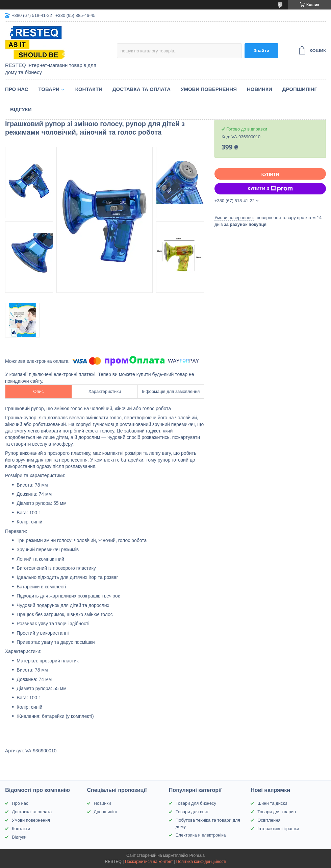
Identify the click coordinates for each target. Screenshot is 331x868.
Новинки (260, 89)
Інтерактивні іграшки (278, 829)
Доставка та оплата (142, 89)
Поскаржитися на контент (149, 862)
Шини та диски (272, 803)
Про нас (17, 89)
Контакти (89, 89)
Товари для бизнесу (196, 803)
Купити (270, 174)
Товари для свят (192, 812)
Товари (49, 89)
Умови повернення (209, 89)
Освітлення (269, 820)
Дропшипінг (300, 89)
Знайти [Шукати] (261, 51)
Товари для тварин (277, 812)
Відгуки (21, 109)
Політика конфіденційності (201, 862)
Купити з (270, 189)
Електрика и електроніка (201, 835)
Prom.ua (197, 855)
